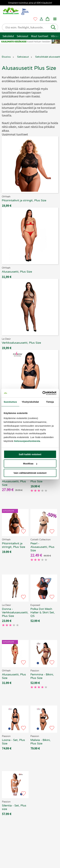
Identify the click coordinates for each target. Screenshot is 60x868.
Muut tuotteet (40, 36)
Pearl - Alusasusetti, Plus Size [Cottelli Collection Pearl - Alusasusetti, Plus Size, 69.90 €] (42, 547)
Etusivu (6, 57)
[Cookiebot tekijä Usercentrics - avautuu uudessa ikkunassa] (43, 393)
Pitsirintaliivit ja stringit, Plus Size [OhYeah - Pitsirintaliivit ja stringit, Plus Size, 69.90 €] (14, 545)
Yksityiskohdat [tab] (30, 402)
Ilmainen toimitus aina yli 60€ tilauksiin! (30, 3)
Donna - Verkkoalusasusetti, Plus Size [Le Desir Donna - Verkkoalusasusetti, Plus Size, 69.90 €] (15, 612)
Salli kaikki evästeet (30, 454)
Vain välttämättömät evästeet (30, 473)
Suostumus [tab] (10, 402)
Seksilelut (8, 36)
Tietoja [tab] (50, 402)
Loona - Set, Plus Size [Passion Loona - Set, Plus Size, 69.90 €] (13, 742)
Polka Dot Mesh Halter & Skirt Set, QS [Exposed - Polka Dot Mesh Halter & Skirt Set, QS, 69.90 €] (43, 612)
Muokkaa (30, 464)
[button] (53, 27)
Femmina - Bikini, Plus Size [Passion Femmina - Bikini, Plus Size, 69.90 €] (42, 676)
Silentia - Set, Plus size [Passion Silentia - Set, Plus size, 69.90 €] (14, 807)
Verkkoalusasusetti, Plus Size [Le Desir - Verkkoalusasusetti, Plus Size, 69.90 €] (44, 480)
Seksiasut (23, 36)
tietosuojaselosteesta (27, 441)
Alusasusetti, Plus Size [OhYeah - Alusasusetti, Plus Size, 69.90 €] (14, 676)
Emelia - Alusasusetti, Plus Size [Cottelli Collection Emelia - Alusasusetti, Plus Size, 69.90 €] (14, 481)
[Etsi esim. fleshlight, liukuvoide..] (27, 27)
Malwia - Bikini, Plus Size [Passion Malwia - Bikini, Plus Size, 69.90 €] (40, 742)
